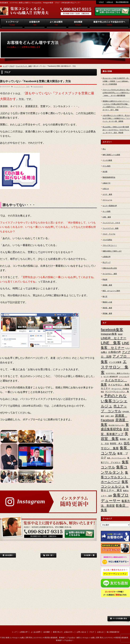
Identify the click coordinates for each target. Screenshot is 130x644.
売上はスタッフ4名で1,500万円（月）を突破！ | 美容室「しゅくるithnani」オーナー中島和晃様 (116, 81)
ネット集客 (107, 211)
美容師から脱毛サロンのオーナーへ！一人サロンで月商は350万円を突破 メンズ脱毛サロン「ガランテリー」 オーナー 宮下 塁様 (116, 106)
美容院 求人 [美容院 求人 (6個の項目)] (116, 444)
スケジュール (107, 200)
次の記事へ (89, 555)
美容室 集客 (107, 308)
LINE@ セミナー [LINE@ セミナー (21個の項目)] (114, 338)
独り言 (105, 297)
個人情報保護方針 (122, 2)
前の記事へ (8, 555)
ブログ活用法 (107, 240)
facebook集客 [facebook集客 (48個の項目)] (112, 330)
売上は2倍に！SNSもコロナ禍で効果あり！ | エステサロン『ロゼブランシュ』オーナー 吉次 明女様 (116, 130)
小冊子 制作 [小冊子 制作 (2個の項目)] (109, 416)
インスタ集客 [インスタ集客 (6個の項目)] (115, 362)
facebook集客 (38, 87)
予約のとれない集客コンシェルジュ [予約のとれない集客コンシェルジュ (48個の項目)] (114, 401)
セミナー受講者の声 (110, 206)
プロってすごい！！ (110, 245)
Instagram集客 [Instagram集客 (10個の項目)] (109, 334)
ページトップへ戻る (119, 619)
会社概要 (78, 24)
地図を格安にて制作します (112, 251)
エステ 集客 (107, 194)
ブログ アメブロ (109, 234)
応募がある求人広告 (110, 268)
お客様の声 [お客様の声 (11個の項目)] (115, 352)
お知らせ (110, 2)
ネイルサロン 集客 (110, 274)
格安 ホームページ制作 (111, 291)
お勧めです (107, 183)
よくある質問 (56, 24)
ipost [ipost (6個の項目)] (120, 334)
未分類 (105, 172)
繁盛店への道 (107, 302)
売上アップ (107, 262)
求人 (104, 149)
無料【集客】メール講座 (111, 155)
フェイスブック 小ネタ (111, 223)
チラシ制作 (107, 166)
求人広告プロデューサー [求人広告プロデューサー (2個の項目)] (117, 425)
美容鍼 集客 (107, 313)
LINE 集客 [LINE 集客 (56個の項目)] (111, 343)
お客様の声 (35, 24)
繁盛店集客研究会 (109, 177)
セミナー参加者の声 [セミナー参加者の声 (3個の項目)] (111, 377)
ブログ (101, 2)
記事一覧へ (48, 555)
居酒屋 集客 (107, 285)
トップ (12, 24)
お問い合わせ (81, 632)
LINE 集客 (107, 217)
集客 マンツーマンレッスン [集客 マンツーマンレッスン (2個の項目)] (117, 458)
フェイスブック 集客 (24, 66)
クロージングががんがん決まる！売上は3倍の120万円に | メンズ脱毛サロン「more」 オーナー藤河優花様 (116, 93)
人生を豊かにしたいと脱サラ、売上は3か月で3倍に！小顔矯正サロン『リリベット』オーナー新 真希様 (116, 118)
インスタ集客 (107, 160)
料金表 (105, 279)
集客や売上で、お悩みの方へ (109, 24)
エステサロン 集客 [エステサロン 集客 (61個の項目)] (115, 367)
